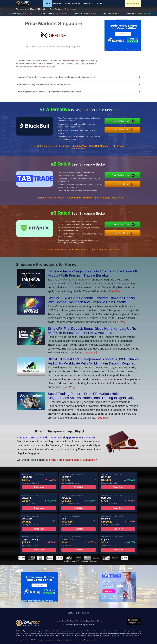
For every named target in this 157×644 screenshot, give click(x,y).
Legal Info (77, 3)
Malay (70, 613)
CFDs (68, 3)
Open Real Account (125, 121)
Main (32, 9)
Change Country (134, 623)
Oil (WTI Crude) (48, 14)
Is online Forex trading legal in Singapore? (66, 458)
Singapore (22, 9)
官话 (78, 613)
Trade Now (39, 491)
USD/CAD (80, 14)
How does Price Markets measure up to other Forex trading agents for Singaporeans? (78, 77)
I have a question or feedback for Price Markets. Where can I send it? (78, 92)
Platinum (14, 14)
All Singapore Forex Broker (110, 201)
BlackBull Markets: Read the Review (52, 150)
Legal (88, 621)
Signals (87, 3)
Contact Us (65, 621)
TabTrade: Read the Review (50, 201)
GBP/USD (132, 14)
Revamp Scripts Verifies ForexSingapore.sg (128, 635)
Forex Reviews (56, 9)
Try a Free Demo (125, 129)
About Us (58, 621)
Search (93, 621)
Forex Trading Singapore (44, 66)
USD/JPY (109, 14)
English (42, 9)
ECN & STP (97, 3)
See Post (96, 640)
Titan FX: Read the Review (52, 253)
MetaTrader (58, 3)
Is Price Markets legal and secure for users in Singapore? (78, 84)
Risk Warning (81, 621)
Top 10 (47, 3)
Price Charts (133, 3)
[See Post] (115, 291)
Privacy (73, 621)
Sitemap (100, 621)
